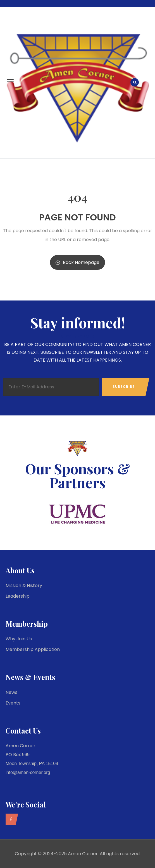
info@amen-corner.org (28, 772)
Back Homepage (77, 262)
